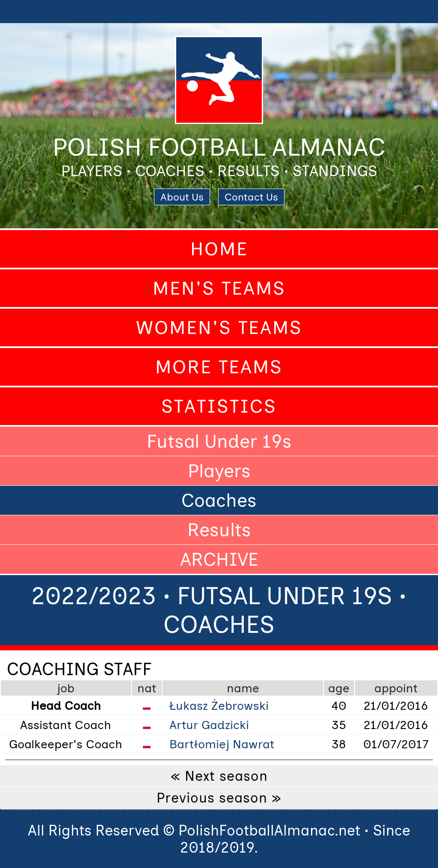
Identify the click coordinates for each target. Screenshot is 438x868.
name (243, 688)
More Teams (219, 367)
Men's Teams (219, 288)
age (339, 688)
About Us (182, 197)
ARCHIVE (219, 559)
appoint (396, 688)
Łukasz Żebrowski (219, 706)
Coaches (219, 500)
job (66, 688)
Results (219, 530)
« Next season (219, 776)
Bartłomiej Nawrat (222, 744)
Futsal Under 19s (219, 441)
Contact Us (251, 197)
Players (219, 471)
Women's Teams (219, 328)
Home (219, 249)
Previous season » (219, 798)
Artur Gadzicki (209, 725)
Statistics (219, 406)
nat (147, 688)
